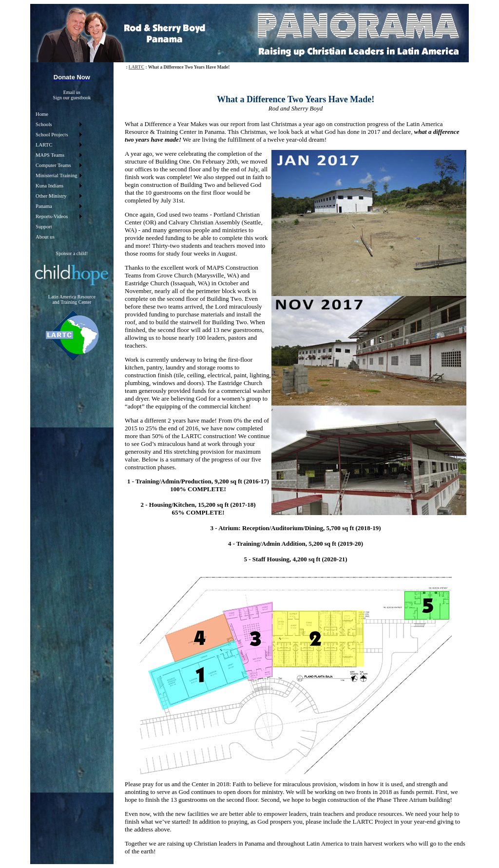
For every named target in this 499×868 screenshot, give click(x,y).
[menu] (58, 175)
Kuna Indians (49, 186)
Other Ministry (51, 196)
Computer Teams (53, 165)
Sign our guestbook (72, 98)
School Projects (52, 135)
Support (44, 227)
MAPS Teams (50, 155)
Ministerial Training (57, 175)
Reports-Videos (52, 216)
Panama (44, 206)
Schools (44, 124)
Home (42, 114)
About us (45, 237)
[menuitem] (58, 114)
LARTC (44, 145)
